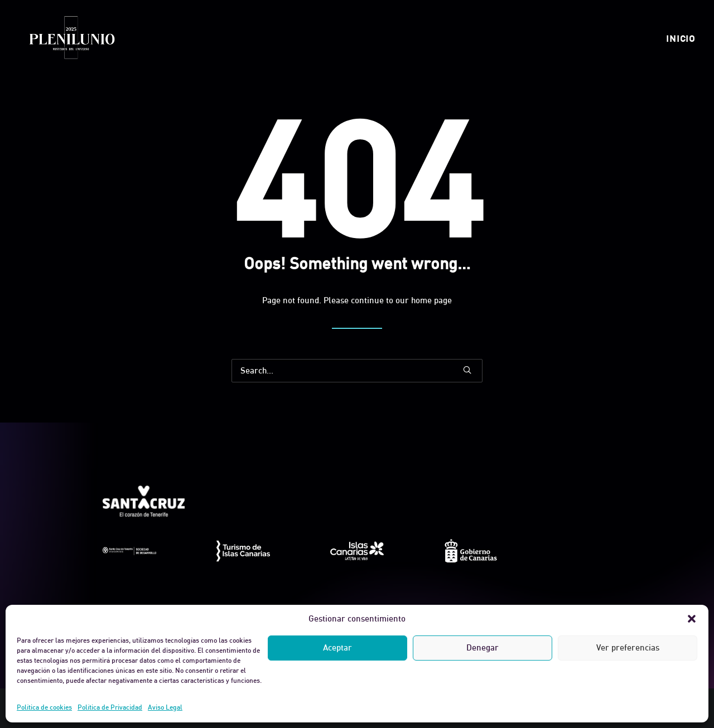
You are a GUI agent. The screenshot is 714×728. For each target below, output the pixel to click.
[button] (692, 619)
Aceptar (337, 647)
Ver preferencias (628, 647)
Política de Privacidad (110, 707)
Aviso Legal (165, 707)
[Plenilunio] (71, 38)
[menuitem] (681, 38)
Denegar (483, 647)
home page (431, 300)
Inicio (681, 38)
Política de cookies (44, 707)
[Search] (357, 371)
